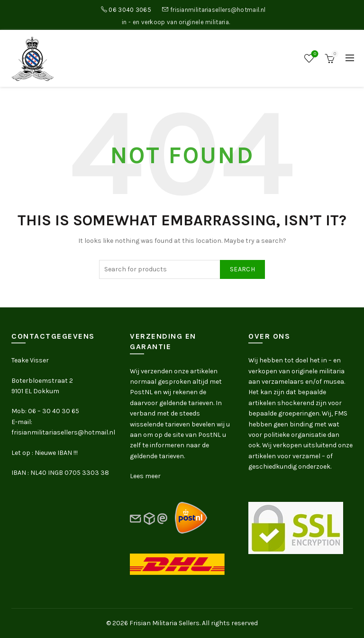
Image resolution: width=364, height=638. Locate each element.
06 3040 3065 (130, 10)
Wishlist (314, 54)
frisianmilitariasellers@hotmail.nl (218, 10)
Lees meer (145, 476)
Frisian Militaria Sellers (164, 623)
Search (242, 269)
